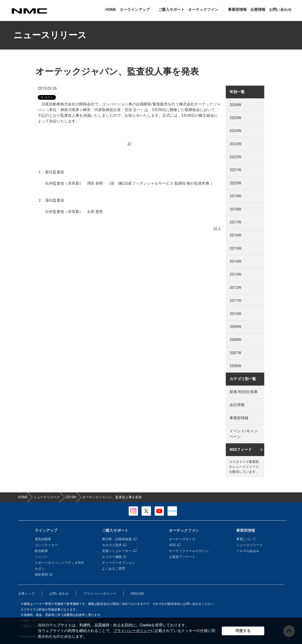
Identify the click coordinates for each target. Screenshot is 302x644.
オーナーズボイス (182, 539)
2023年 (236, 144)
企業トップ (26, 594)
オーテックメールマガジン (189, 551)
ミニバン (41, 557)
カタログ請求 (114, 545)
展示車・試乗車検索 (119, 539)
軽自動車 (41, 551)
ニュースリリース (249, 545)
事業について (246, 539)
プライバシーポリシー (132, 631)
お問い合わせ (280, 10)
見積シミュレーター (119, 551)
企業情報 (258, 10)
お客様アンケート (182, 557)
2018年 (236, 209)
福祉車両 (44, 574)
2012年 (236, 288)
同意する (243, 631)
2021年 (236, 170)
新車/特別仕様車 (244, 392)
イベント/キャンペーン (244, 434)
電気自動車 (43, 539)
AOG (175, 545)
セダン (40, 569)
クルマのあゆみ (248, 551)
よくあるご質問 (113, 569)
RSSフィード (241, 450)
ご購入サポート (171, 10)
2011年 (236, 301)
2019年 (236, 196)
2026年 (236, 105)
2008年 (236, 340)
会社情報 (237, 405)
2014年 (236, 261)
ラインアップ (46, 530)
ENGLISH (137, 594)
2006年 (236, 366)
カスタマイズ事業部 (29, 11)
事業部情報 (237, 10)
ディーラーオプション (118, 563)
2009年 (236, 327)
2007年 (236, 353)
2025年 (236, 118)
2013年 (236, 274)
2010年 (236, 314)
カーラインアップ (135, 10)
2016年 (236, 235)
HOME (111, 10)
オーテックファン (203, 10)
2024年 (236, 131)
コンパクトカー (46, 545)
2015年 (236, 248)
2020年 (236, 183)
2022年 (236, 157)
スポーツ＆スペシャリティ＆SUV (59, 563)
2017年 (236, 222)
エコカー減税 (114, 557)
